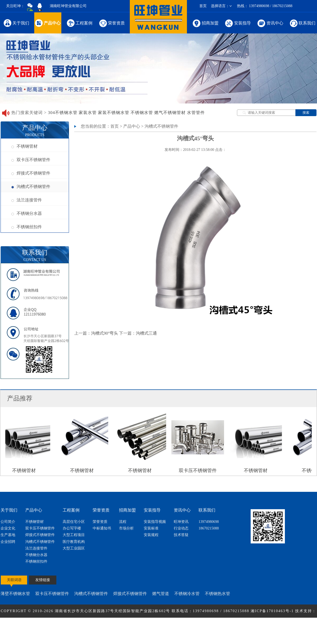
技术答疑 (181, 535)
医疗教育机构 (74, 542)
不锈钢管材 (24, 146)
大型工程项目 (74, 535)
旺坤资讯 (181, 522)
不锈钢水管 (142, 113)
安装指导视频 (155, 522)
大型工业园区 (74, 548)
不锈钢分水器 (27, 213)
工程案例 (79, 23)
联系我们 (302, 23)
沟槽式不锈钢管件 (31, 187)
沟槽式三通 (146, 333)
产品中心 (48, 23)
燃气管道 (161, 594)
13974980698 (209, 522)
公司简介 (8, 522)
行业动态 (181, 528)
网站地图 (168, 624)
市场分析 (126, 528)
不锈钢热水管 (217, 594)
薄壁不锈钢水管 (15, 594)
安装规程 (151, 535)
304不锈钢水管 (63, 113)
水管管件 (196, 113)
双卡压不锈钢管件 (31, 160)
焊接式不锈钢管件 (31, 173)
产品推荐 (20, 398)
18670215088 (209, 528)
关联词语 (14, 580)
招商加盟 (205, 23)
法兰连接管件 (27, 200)
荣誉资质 (112, 23)
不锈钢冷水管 (187, 594)
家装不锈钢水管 (114, 113)
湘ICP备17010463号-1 (273, 611)
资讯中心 (270, 23)
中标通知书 (102, 528)
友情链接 (43, 580)
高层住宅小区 (74, 522)
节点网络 (149, 624)
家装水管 (88, 113)
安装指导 (238, 23)
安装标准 (151, 528)
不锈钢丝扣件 (27, 227)
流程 (123, 522)
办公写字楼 (72, 528)
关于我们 (16, 23)
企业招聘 (8, 542)
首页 (203, 6)
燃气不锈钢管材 (170, 113)
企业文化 (8, 528)
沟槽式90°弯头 (105, 333)
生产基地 (8, 535)
